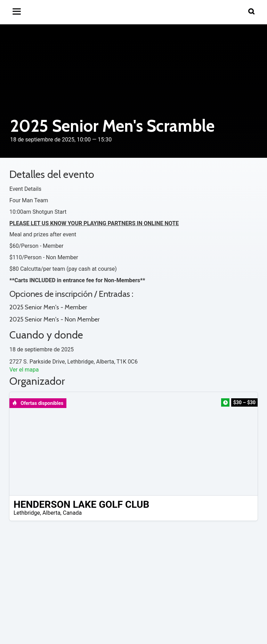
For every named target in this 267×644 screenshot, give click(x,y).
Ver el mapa (24, 370)
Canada (72, 513)
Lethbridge (27, 513)
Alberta (51, 513)
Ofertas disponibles (38, 403)
